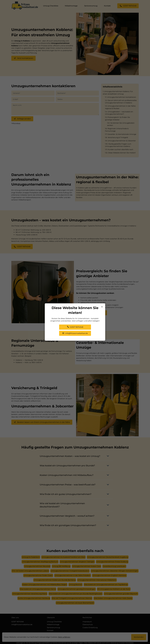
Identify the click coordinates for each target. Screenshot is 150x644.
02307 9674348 (75, 327)
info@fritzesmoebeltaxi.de (75, 333)
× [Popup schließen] (102, 307)
